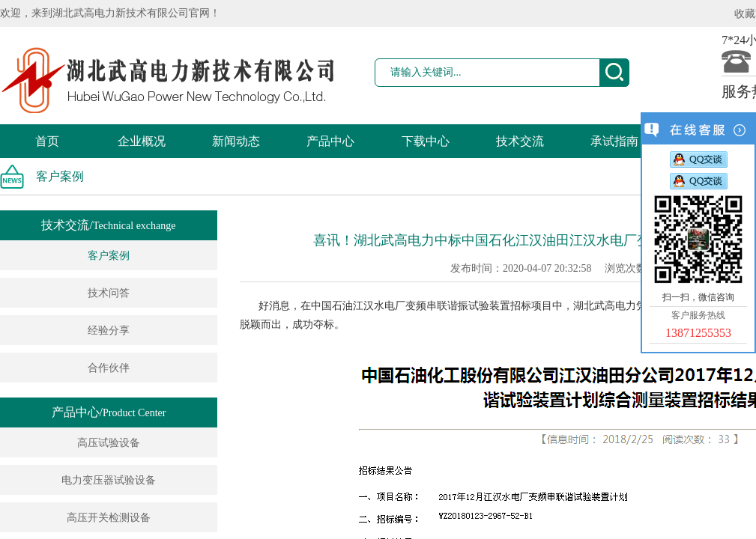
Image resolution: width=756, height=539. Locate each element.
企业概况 (142, 141)
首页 (47, 141)
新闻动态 (236, 141)
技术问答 (109, 293)
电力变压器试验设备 (109, 480)
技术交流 (520, 141)
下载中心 (426, 141)
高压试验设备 (109, 443)
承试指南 (614, 141)
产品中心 (330, 141)
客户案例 (109, 256)
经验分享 (109, 331)
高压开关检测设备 (109, 518)
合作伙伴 (109, 368)
